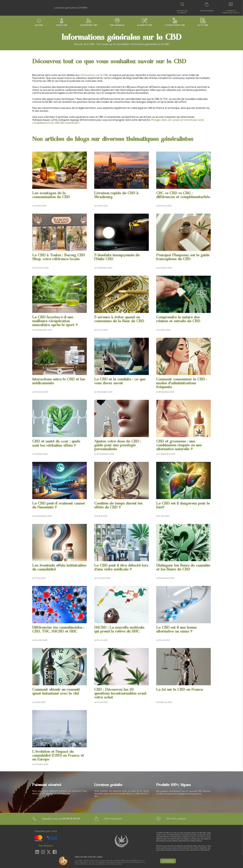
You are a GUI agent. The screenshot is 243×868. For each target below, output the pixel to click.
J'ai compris (168, 861)
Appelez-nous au (56, 819)
